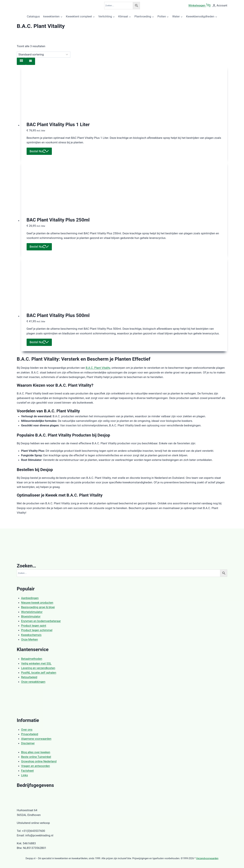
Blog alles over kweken (36, 752)
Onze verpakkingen (33, 682)
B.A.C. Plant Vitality (98, 368)
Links (25, 775)
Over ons (27, 730)
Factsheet (28, 771)
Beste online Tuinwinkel (36, 757)
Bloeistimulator (31, 616)
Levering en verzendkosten (38, 668)
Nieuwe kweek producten (37, 603)
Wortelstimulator (32, 612)
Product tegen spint (34, 626)
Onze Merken (30, 639)
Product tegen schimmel (37, 630)
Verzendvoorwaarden (207, 858)
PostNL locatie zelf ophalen (39, 673)
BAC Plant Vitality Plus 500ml (58, 315)
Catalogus (33, 16)
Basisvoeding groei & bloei (38, 607)
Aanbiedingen (30, 598)
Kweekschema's (31, 635)
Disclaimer (28, 743)
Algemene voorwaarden (36, 739)
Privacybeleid (30, 734)
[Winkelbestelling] (44, 55)
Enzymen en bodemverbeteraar (41, 621)
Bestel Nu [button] (39, 151)
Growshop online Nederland (39, 761)
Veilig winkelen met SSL (36, 663)
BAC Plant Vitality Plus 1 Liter (58, 125)
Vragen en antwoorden (36, 766)
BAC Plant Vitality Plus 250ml (58, 220)
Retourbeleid (29, 677)
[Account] (220, 6)
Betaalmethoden (32, 659)
